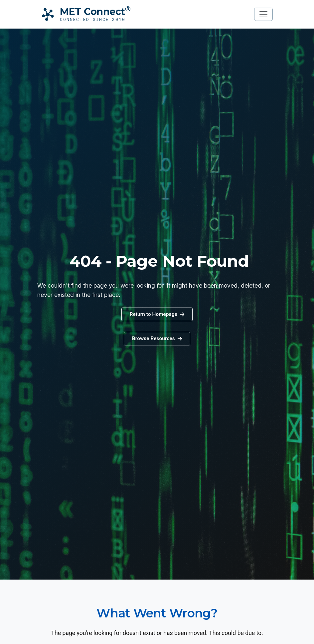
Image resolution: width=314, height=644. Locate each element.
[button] (157, 339)
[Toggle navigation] (263, 14)
